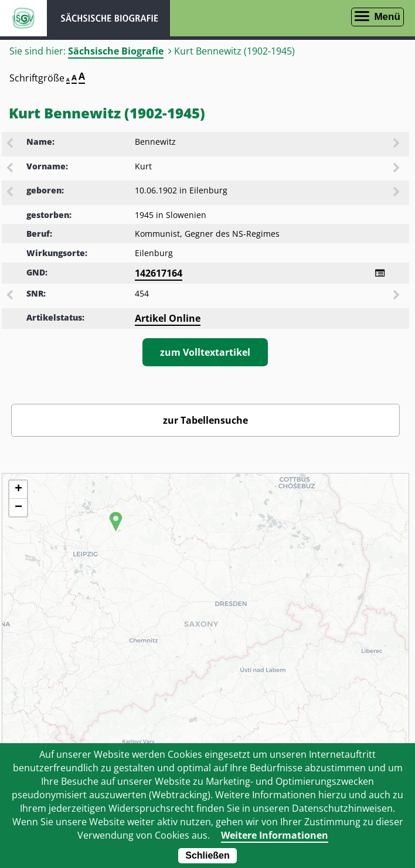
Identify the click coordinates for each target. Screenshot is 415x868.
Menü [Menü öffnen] (387, 17)
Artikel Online (168, 318)
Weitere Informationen (275, 835)
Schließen (207, 855)
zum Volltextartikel (205, 352)
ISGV (23, 18)
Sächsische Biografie (116, 51)
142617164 (159, 273)
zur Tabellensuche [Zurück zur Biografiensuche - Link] (205, 420)
